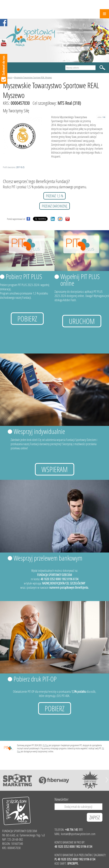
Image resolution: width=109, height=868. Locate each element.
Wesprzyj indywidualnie (39, 431)
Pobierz (27, 319)
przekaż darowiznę (55, 206)
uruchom (82, 321)
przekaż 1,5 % (54, 196)
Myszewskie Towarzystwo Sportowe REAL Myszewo (33, 77)
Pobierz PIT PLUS (24, 276)
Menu (104, 14)
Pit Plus (46, 745)
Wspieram (55, 469)
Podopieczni (8, 77)
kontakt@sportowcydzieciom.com (78, 834)
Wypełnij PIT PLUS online (80, 280)
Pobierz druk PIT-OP (35, 679)
